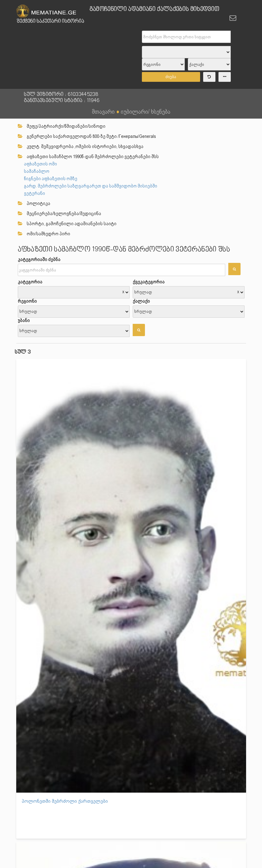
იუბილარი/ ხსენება (146, 112)
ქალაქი (141, 301)
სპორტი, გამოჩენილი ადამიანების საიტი (67, 224)
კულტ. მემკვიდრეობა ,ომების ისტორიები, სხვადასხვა (81, 146)
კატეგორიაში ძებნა (39, 260)
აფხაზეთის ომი (40, 164)
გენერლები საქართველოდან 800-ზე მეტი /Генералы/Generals (87, 136)
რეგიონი (27, 301)
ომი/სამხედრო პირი (44, 234)
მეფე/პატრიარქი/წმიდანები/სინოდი (62, 126)
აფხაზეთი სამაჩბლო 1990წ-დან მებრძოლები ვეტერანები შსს (88, 157)
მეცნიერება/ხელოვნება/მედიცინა (59, 214)
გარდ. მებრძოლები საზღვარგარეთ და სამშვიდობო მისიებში (91, 186)
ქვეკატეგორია (149, 282)
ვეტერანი (34, 193)
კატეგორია (30, 282)
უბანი (24, 320)
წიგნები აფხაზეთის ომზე (51, 179)
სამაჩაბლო (37, 171)
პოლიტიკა (34, 203)
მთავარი (103, 112)
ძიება (171, 77)
